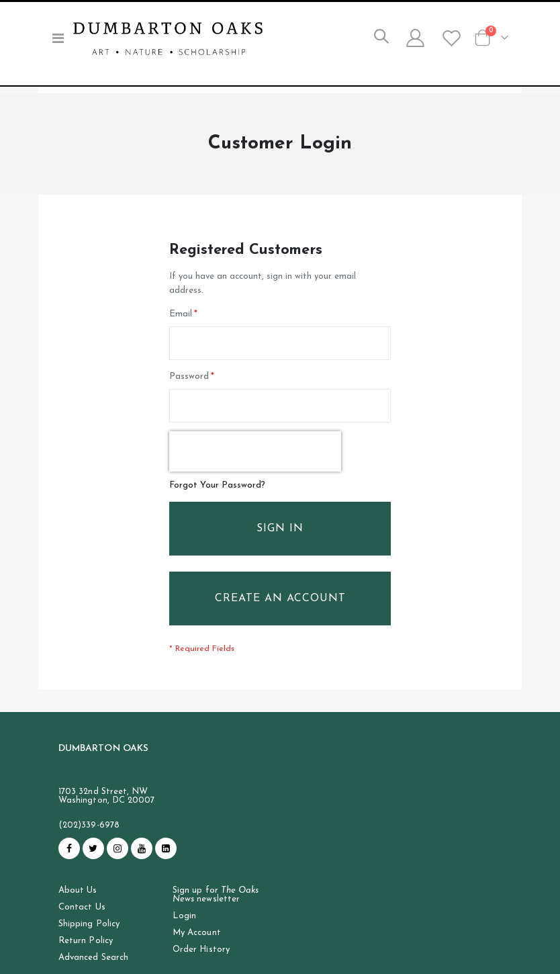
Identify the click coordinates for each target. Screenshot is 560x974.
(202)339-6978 (89, 839)
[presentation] (255, 460)
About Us (78, 904)
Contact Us (82, 921)
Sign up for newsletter (216, 909)
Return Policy (86, 955)
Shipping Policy (89, 938)
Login (184, 930)
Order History (201, 964)
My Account (197, 947)
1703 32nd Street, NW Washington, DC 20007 (106, 809)
